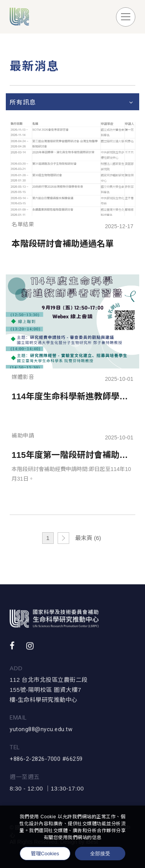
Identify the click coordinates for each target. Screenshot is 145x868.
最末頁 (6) (88, 538)
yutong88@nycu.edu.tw (41, 733)
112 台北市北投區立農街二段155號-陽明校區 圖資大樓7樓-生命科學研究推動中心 (49, 694)
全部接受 (100, 853)
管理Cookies (45, 854)
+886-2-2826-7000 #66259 (46, 763)
